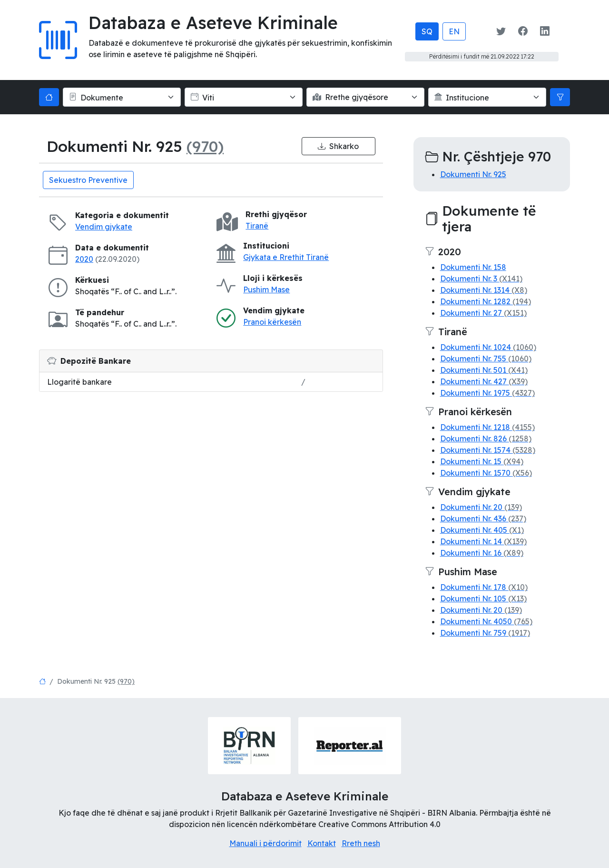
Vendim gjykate (104, 227)
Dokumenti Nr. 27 (483, 313)
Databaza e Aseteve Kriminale (213, 23)
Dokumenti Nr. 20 (481, 507)
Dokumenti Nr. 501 (484, 370)
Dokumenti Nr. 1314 (484, 290)
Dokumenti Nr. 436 (483, 519)
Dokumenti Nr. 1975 (487, 393)
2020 (84, 259)
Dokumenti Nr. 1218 (487, 427)
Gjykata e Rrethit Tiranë (286, 257)
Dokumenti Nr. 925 (473, 174)
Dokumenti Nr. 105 (483, 599)
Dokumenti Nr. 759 (485, 633)
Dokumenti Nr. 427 (484, 381)
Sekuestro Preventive (88, 180)
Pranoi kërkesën (272, 322)
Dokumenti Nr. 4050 (486, 621)
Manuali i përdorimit (265, 843)
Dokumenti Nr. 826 (486, 439)
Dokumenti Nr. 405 (482, 530)
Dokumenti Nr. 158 (473, 267)
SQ (427, 31)
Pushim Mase (266, 289)
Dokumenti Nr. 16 (482, 553)
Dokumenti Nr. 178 (484, 587)
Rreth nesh (361, 843)
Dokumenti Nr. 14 (483, 541)
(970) (205, 146)
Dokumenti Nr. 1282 (486, 301)
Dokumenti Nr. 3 (481, 279)
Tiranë (257, 226)
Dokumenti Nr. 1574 (488, 450)
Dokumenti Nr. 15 (482, 461)
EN (454, 31)
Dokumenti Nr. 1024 (488, 347)
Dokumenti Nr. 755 (486, 359)
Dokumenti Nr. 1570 (486, 473)
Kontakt (322, 843)
